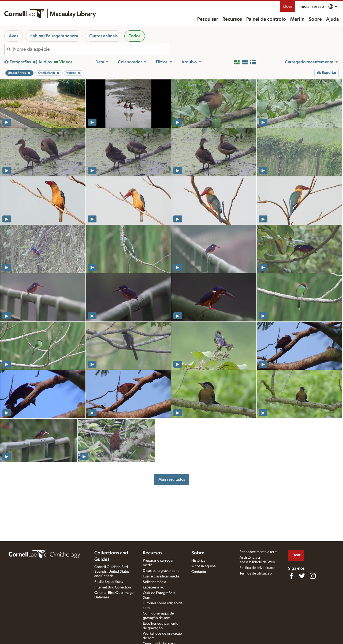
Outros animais (103, 36)
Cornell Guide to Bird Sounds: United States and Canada (112, 572)
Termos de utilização (256, 573)
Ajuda (332, 19)
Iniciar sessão (312, 6)
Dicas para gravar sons (161, 571)
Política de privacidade (257, 568)
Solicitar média (154, 582)
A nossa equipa (204, 566)
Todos (135, 36)
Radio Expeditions (109, 582)
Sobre (315, 19)
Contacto (199, 572)
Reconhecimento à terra (259, 552)
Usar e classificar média (161, 576)
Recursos (232, 19)
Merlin (297, 19)
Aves (14, 36)
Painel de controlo (266, 19)
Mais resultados (172, 479)
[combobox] (91, 49)
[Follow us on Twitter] (302, 576)
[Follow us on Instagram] (313, 576)
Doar (288, 6)
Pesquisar (208, 19)
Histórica (198, 561)
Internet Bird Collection (113, 587)
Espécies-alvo (154, 587)
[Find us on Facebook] (291, 576)
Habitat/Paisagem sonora (54, 36)
